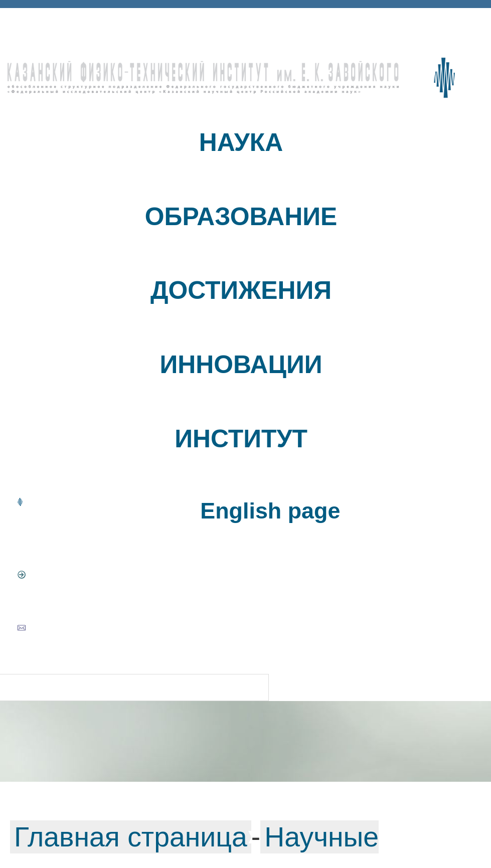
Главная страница (131, 837)
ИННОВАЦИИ (241, 365)
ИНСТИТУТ (241, 439)
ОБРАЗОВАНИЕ (241, 217)
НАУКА (241, 142)
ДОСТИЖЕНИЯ (241, 290)
